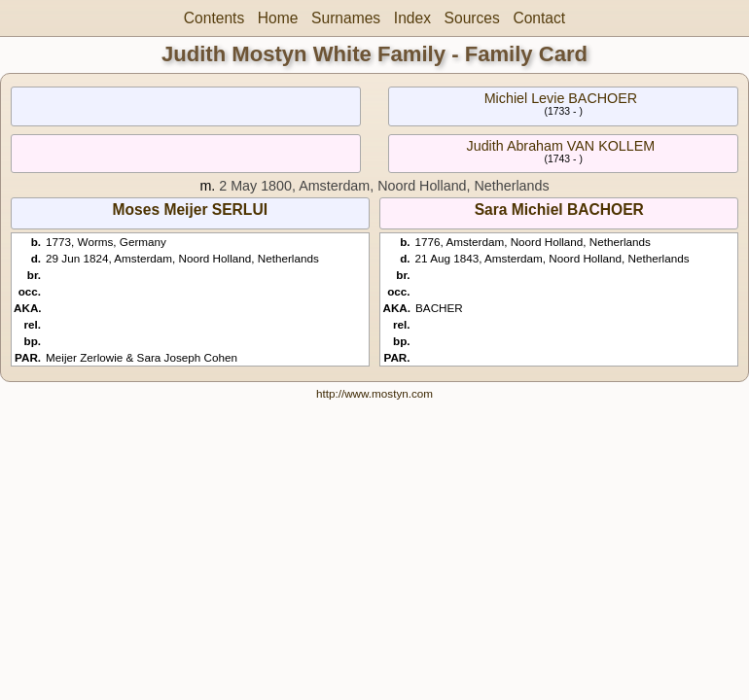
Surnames (346, 18)
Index (412, 18)
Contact (539, 18)
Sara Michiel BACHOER (559, 210)
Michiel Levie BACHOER (561, 98)
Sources (472, 18)
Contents (214, 18)
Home (278, 18)
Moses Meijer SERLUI (190, 210)
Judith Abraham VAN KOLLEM (561, 146)
